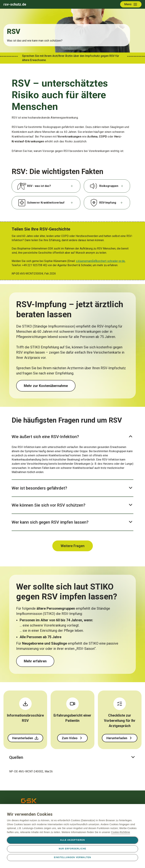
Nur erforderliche (72, 849)
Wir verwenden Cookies (30, 814)
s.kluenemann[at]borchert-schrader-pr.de (100, 261)
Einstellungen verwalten (72, 857)
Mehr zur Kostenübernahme (46, 386)
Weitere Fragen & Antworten (73, 546)
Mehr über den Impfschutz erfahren (52, 661)
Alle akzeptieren (73, 840)
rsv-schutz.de (15, 4)
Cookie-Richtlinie (121, 832)
